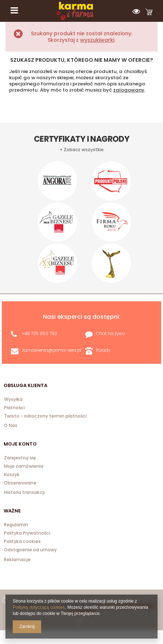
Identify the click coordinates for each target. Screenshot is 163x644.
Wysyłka (13, 400)
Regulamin (16, 525)
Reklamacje (17, 560)
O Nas (11, 425)
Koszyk (12, 475)
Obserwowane (20, 483)
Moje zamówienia (24, 467)
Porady (103, 350)
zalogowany (129, 90)
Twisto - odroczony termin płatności (45, 416)
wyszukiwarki (97, 40)
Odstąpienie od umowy (30, 550)
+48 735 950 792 (39, 334)
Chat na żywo (110, 334)
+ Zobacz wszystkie (82, 150)
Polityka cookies (22, 542)
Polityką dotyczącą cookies (39, 607)
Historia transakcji (24, 492)
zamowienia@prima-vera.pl (51, 350)
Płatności (14, 408)
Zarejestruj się (20, 458)
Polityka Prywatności (27, 534)
